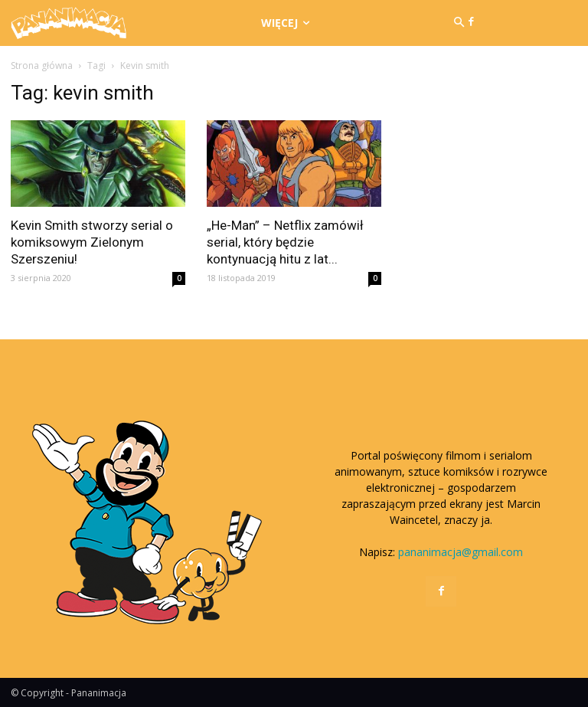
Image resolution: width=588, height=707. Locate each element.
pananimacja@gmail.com (461, 552)
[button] (459, 23)
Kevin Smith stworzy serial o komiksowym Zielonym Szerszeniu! (92, 242)
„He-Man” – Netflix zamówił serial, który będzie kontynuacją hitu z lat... (285, 242)
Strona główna (42, 65)
